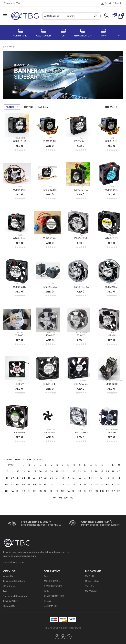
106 (66, 498)
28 (51, 472)
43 (18, 478)
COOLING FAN (20, 138)
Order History (92, 581)
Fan (46, 576)
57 (96, 478)
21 (12, 472)
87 (29, 491)
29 (57, 472)
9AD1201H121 (81, 433)
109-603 (20, 335)
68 (40, 485)
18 (113, 465)
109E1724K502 (112, 287)
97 (85, 491)
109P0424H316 (51, 238)
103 (119, 491)
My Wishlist (91, 591)
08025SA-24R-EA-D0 (86, 384)
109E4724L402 (82, 287)
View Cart (90, 586)
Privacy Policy (10, 601)
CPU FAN (51, 284)
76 (85, 485)
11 (74, 465)
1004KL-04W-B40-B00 (56, 384)
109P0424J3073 (21, 141)
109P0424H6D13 (52, 190)
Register (119, 3)
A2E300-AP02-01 (52, 433)
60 (113, 478)
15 (96, 465)
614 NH (112, 433)
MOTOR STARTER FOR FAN (112, 381)
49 (51, 478)
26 (40, 472)
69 (46, 485)
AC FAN (20, 332)
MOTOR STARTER (53, 581)
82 (119, 485)
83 (7, 491)
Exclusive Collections (14, 581)
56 (91, 478)
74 (74, 485)
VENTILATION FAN (81, 332)
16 (102, 465)
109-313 (81, 335)
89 (40, 491)
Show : (109, 107)
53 (74, 478)
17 (108, 465)
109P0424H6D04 (83, 190)
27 (46, 472)
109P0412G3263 (113, 238)
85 (18, 491)
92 (57, 491)
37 (102, 472)
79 (102, 485)
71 (57, 485)
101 (108, 491)
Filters (10, 107)
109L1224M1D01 (51, 287)
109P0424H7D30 (52, 141)
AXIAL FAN (20, 284)
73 (68, 485)
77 (91, 485)
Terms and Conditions (15, 596)
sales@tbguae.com (14, 562)
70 (52, 485)
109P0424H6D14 (21, 190)
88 (35, 491)
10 (68, 465)
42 (12, 478)
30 (63, 472)
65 (23, 485)
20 (7, 472)
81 (113, 485)
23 (23, 472)
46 (35, 478)
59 (107, 478)
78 (96, 485)
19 (119, 465)
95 (74, 491)
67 (35, 485)
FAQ (5, 591)
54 (79, 478)
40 (119, 472)
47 (40, 478)
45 (29, 478)
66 (29, 485)
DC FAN (112, 235)
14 (91, 465)
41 (7, 478)
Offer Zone (9, 586)
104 (55, 498)
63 (12, 485)
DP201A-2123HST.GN (23, 433)
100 (102, 491)
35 (91, 472)
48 (46, 478)
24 (29, 472)
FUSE (47, 591)
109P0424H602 (21, 238)
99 (96, 491)
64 (18, 485)
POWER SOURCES (53, 586)
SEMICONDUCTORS (54, 596)
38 (107, 472)
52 (68, 478)
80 (107, 485)
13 (85, 465)
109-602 (51, 335)
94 (68, 491)
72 (63, 485)
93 (63, 491)
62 (7, 485)
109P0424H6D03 (114, 190)
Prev (9, 465)
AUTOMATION (51, 606)
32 (74, 472)
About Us (8, 576)
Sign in (107, 3)
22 (18, 472)
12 (80, 465)
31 (68, 472)
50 (57, 478)
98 (91, 491)
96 (79, 491)
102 (113, 491)
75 (79, 485)
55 (85, 478)
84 (12, 491)
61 (119, 478)
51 (63, 478)
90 (46, 491)
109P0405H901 (20, 287)
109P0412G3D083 (83, 238)
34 (85, 472)
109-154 (112, 335)
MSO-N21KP (112, 384)
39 (113, 472)
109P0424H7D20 (83, 141)
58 (102, 478)
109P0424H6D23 (114, 141)
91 (51, 491)
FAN (51, 138)
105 (60, 498)
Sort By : (29, 107)
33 (79, 472)
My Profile (90, 576)
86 (23, 491)
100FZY (20, 384)
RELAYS (48, 601)
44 (23, 478)
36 (96, 472)
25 (35, 472)
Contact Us (9, 606)
